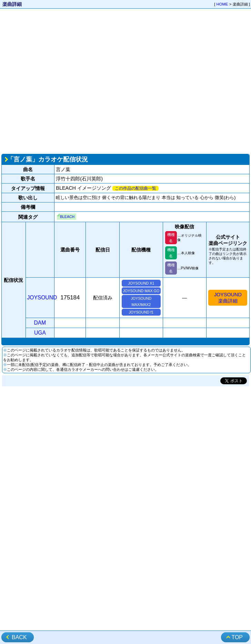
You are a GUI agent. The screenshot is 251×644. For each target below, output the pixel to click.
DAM (40, 323)
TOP (237, 637)
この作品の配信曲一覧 (135, 188)
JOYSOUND (42, 298)
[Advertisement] (70, 81)
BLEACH (67, 217)
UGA (40, 333)
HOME (222, 4)
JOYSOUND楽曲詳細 (228, 298)
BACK (19, 637)
